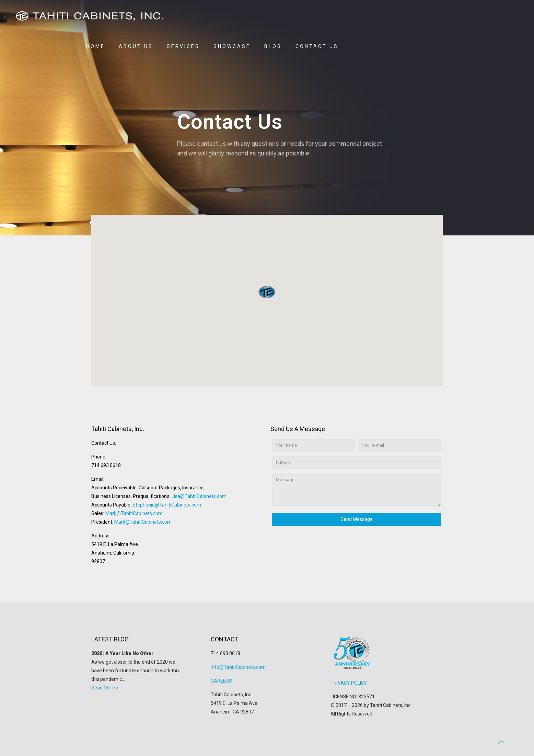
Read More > (105, 688)
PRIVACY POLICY (349, 683)
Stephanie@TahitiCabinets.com (167, 505)
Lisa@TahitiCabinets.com (199, 496)
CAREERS (221, 681)
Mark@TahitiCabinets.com (134, 513)
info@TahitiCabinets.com (238, 667)
